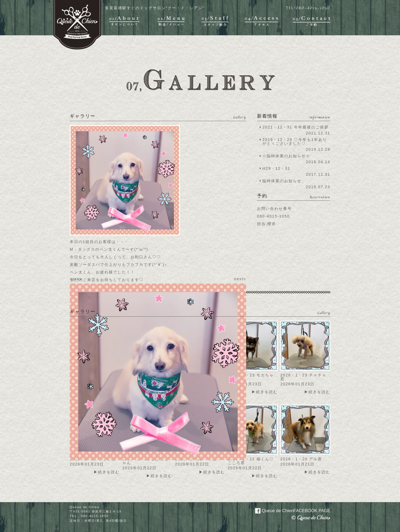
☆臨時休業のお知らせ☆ (286, 156)
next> (240, 279)
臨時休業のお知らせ (282, 181)
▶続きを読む (265, 392)
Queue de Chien (289, 510)
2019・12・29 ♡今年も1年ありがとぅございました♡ (295, 141)
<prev (76, 279)
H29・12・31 (278, 168)
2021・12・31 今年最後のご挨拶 (296, 127)
